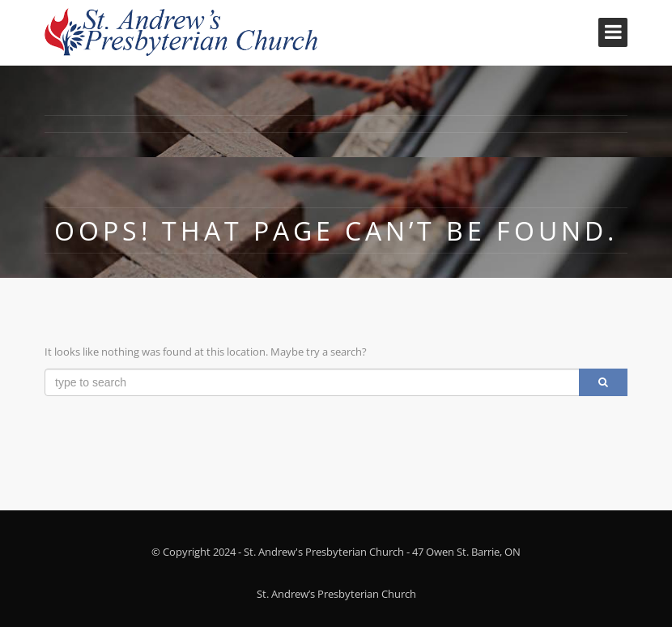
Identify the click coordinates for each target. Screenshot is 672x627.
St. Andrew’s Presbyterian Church (336, 594)
